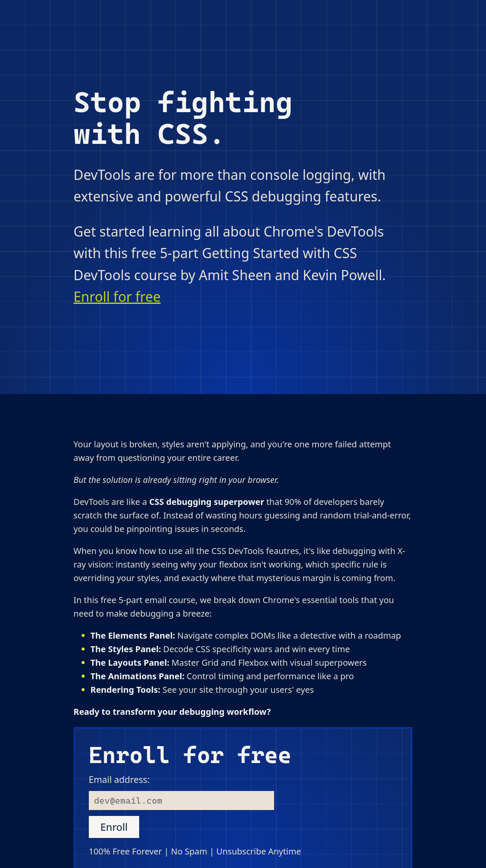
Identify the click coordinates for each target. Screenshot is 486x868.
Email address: (119, 779)
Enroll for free (117, 296)
